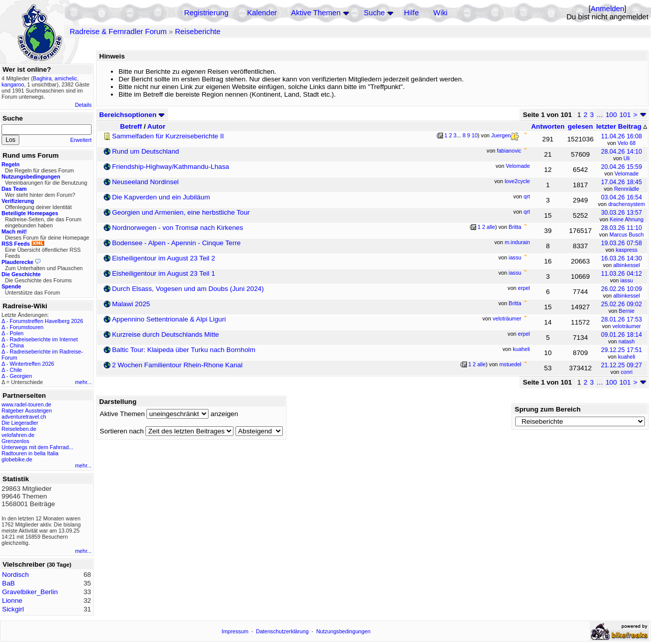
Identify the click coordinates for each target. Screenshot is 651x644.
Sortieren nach (122, 431)
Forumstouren (26, 327)
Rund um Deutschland (145, 151)
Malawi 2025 (131, 304)
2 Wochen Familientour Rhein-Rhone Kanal (177, 365)
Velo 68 (627, 143)
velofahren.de (18, 435)
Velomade (626, 173)
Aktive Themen (316, 13)
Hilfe (411, 13)
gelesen (580, 126)
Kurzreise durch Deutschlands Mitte (165, 334)
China (17, 345)
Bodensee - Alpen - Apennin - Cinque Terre (176, 243)
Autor (157, 126)
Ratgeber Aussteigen (27, 411)
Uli (627, 158)
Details (83, 105)
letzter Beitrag (622, 126)
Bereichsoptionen (132, 115)
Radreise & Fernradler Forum (118, 32)
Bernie (627, 311)
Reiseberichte (198, 32)
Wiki (440, 13)
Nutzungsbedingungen (344, 631)
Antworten (548, 126)
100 (611, 115)
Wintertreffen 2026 (32, 364)
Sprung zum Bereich (548, 409)
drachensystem (627, 204)
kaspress (627, 250)
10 (475, 135)
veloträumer (627, 326)
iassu (627, 280)
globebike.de (17, 459)
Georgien (21, 376)
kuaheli (627, 357)
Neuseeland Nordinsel (145, 182)
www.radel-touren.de (26, 404)
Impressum (235, 631)
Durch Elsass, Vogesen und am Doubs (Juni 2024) (188, 289)
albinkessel (627, 265)
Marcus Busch (627, 235)
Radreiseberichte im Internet (44, 339)
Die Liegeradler (20, 423)
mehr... (83, 382)
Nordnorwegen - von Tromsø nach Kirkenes (177, 228)
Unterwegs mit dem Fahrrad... (37, 447)
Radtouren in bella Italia (30, 453)
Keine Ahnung (627, 219)
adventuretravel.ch (24, 417)
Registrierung (206, 13)
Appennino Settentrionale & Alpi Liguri (169, 319)
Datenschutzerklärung (282, 631)
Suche (374, 13)
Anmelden (607, 9)
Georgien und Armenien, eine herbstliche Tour (181, 212)
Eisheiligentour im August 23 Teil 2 (164, 258)
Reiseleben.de (19, 429)
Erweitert (81, 140)
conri (626, 372)
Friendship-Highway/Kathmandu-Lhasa (170, 167)
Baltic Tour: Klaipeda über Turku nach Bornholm (184, 350)
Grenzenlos (16, 441)
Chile (16, 370)
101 (625, 115)
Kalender (262, 13)
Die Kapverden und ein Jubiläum (161, 197)
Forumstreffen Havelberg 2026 (46, 321)
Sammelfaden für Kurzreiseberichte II (168, 136)
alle (491, 227)
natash (627, 341)
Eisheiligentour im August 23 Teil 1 (164, 273)
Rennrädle (626, 189)
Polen (17, 333)
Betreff (131, 126)
